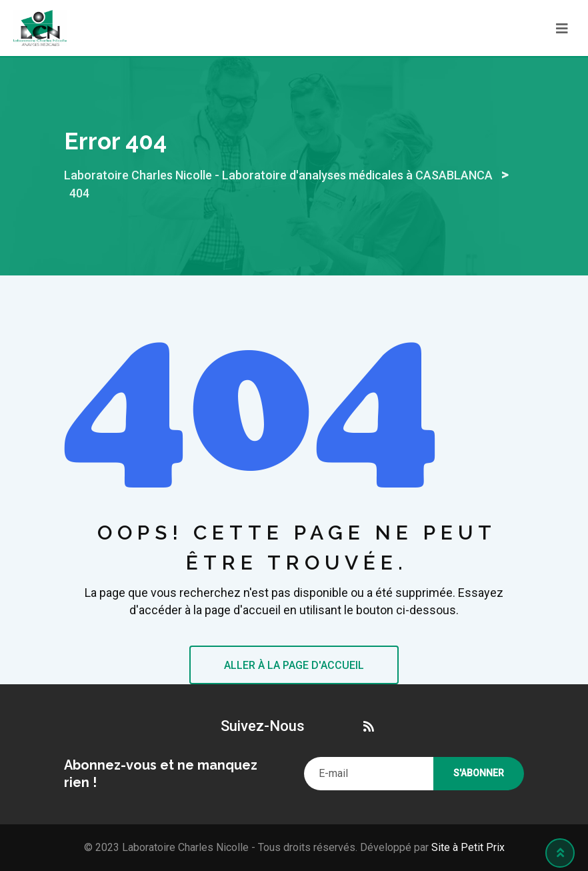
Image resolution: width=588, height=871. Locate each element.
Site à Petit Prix (467, 847)
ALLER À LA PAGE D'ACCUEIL (294, 665)
